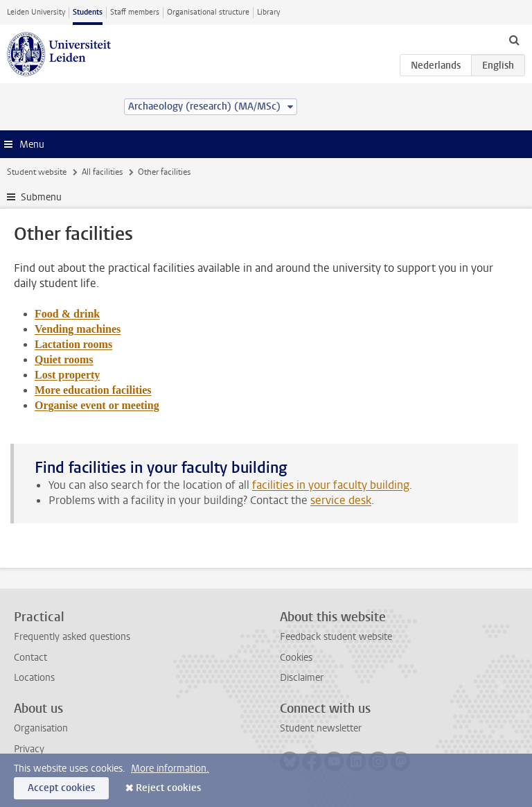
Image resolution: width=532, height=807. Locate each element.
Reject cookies (168, 788)
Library (268, 12)
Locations (34, 678)
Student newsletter (321, 728)
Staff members (135, 12)
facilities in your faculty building (331, 485)
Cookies (296, 658)
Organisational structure (208, 12)
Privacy (29, 749)
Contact (30, 658)
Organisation (41, 728)
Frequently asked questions (72, 637)
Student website (37, 172)
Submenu (41, 197)
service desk (341, 500)
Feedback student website (336, 637)
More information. (170, 769)
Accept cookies (61, 788)
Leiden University (36, 12)
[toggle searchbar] (514, 40)
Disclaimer (302, 678)
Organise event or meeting (97, 405)
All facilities (102, 172)
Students (88, 12)
